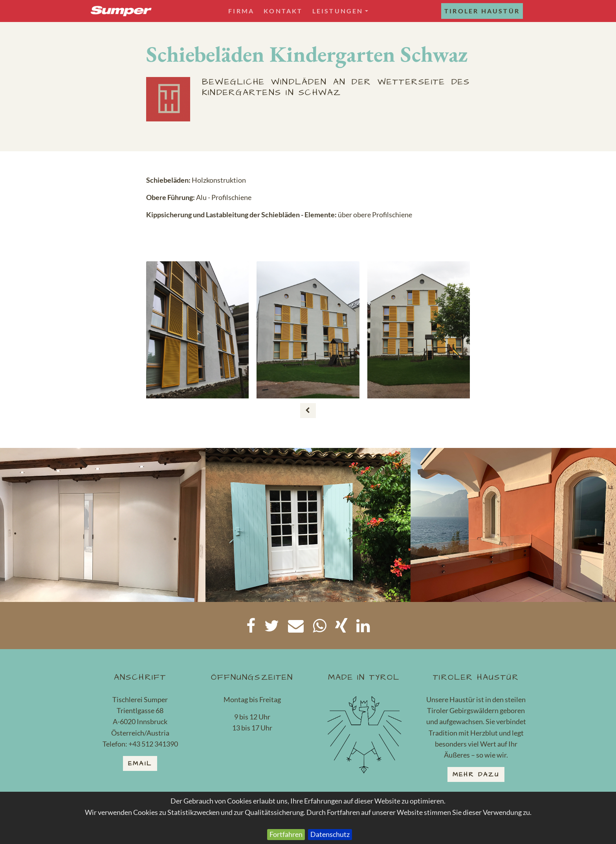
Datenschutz (330, 834)
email (140, 763)
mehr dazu (476, 774)
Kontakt (283, 11)
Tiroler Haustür (482, 11)
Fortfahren (286, 834)
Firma (241, 11)
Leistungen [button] (340, 11)
